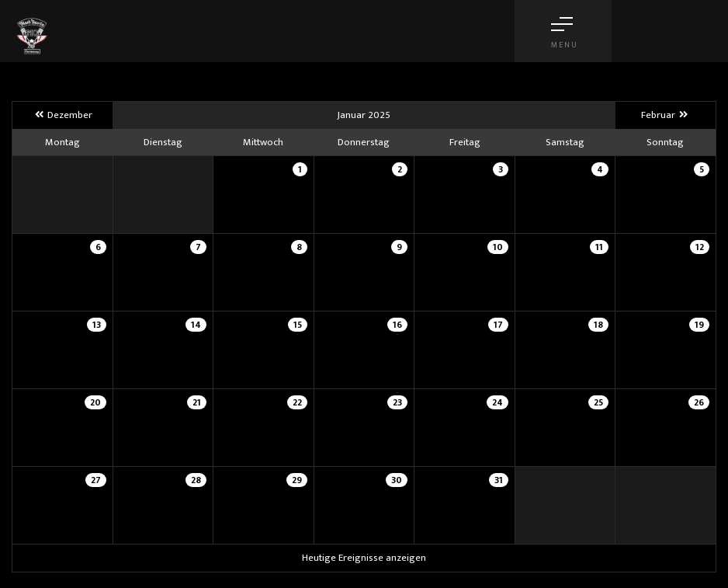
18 (598, 325)
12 (700, 247)
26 (699, 402)
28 (196, 480)
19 (699, 325)
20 (95, 402)
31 (499, 480)
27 (96, 480)
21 (197, 402)
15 (298, 325)
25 (598, 402)
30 (397, 480)
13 (97, 325)
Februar (666, 115)
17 (498, 325)
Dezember (62, 115)
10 (498, 247)
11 (599, 247)
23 (397, 402)
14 (196, 325)
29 (297, 480)
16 (397, 325)
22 (297, 402)
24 (497, 402)
